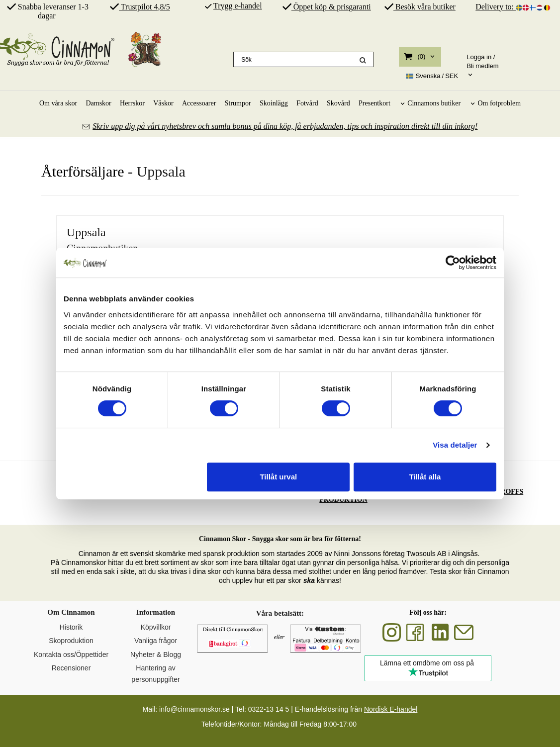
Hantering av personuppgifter (155, 673)
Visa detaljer (455, 445)
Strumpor (238, 103)
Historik (71, 627)
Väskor (163, 103)
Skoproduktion (71, 641)
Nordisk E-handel (391, 709)
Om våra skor (58, 103)
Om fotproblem (499, 103)
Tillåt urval (278, 477)
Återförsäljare (83, 171)
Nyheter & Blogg (156, 654)
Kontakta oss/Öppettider (71, 654)
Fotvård (307, 103)
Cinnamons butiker (434, 103)
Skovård (338, 103)
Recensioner (71, 668)
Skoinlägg (274, 103)
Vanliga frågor (156, 641)
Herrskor (132, 103)
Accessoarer (199, 103)
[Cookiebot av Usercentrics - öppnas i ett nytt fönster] (453, 263)
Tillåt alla (425, 477)
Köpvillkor (156, 627)
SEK (432, 76)
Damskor (98, 103)
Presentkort (374, 103)
